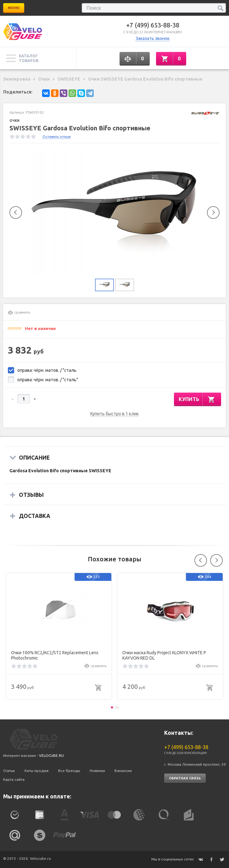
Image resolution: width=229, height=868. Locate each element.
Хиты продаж (36, 771)
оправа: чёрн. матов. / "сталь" (48, 380)
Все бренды (69, 771)
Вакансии (123, 771)
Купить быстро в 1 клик (114, 414)
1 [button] (112, 707)
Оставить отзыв (56, 136)
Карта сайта (14, 779)
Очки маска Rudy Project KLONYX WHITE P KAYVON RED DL (164, 655)
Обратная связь (185, 778)
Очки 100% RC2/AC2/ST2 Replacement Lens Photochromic (55, 655)
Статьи (9, 771)
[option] (114, 213)
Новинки (97, 771)
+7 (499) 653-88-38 (153, 25)
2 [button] (117, 707)
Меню (14, 8)
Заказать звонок (153, 38)
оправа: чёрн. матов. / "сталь (47, 370)
